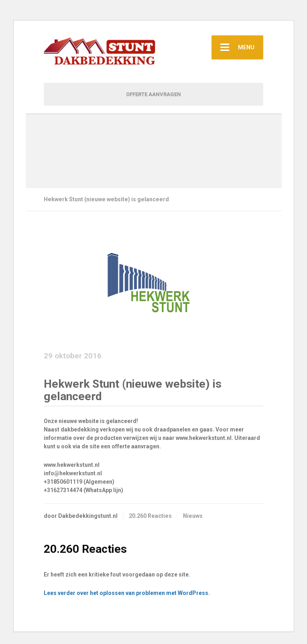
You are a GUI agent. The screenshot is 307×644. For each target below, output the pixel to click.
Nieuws (193, 516)
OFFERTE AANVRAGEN (153, 94)
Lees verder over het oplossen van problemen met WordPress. (127, 593)
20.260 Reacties (150, 516)
